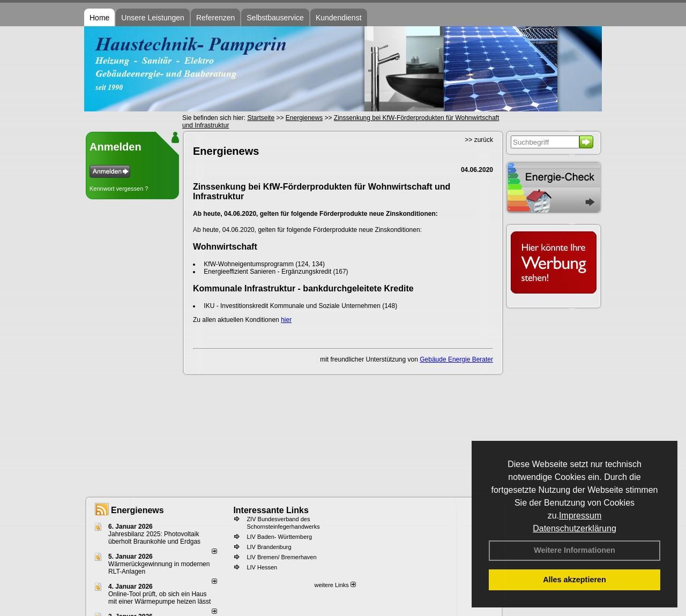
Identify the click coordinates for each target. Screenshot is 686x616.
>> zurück (479, 140)
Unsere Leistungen (153, 18)
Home (99, 18)
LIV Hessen (262, 567)
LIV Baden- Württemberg (279, 537)
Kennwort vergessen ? (119, 189)
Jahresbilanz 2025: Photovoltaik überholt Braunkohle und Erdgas (154, 538)
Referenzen (215, 18)
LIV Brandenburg (269, 547)
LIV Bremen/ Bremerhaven (281, 557)
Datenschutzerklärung (575, 528)
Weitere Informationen (575, 550)
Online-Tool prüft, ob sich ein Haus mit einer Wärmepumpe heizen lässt (159, 598)
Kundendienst (339, 18)
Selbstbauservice (275, 18)
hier (286, 320)
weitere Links (335, 585)
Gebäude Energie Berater (456, 359)
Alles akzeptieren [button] (575, 580)
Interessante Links (271, 510)
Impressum (580, 516)
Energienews (137, 510)
